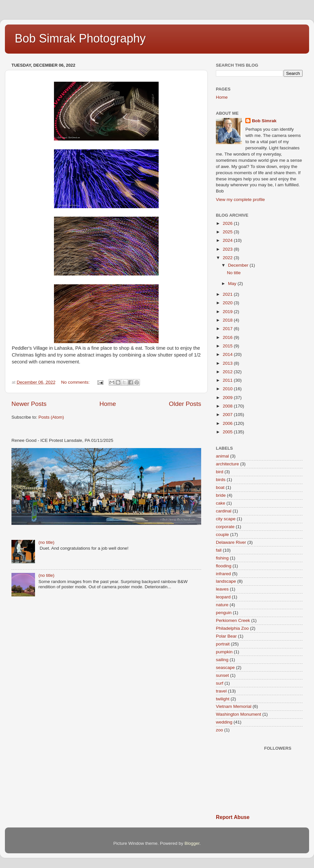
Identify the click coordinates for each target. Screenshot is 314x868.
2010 (228, 389)
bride (221, 495)
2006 (228, 423)
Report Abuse (233, 817)
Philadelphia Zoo (232, 628)
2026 (228, 223)
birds (221, 480)
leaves (222, 589)
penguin (224, 613)
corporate (225, 527)
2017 (228, 329)
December (239, 265)
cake (221, 503)
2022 (228, 258)
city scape (226, 519)
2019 (228, 312)
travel (221, 691)
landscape (226, 581)
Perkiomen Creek (233, 620)
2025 (228, 232)
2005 (228, 432)
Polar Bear (226, 636)
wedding (224, 722)
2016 (228, 337)
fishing (222, 558)
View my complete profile (240, 200)
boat (220, 487)
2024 (228, 240)
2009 (228, 398)
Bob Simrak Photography (80, 38)
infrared (223, 574)
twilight (223, 699)
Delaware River (231, 542)
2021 (228, 294)
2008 (228, 406)
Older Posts (185, 404)
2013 (228, 363)
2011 (228, 380)
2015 (228, 346)
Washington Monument (238, 714)
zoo (219, 730)
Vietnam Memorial (234, 706)
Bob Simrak (264, 121)
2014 (228, 354)
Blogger (192, 843)
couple (222, 534)
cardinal (224, 511)
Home (108, 404)
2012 (228, 372)
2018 (228, 320)
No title (234, 273)
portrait (223, 644)
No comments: (76, 382)
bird (220, 472)
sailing (222, 660)
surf (220, 683)
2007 (228, 415)
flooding (224, 566)
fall (219, 550)
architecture (227, 464)
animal (222, 456)
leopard (223, 597)
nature (222, 605)
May (233, 284)
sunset (222, 675)
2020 (228, 303)
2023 (228, 249)
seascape (225, 668)
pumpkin (224, 652)
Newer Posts (29, 404)
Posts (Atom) (51, 417)
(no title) (46, 542)
